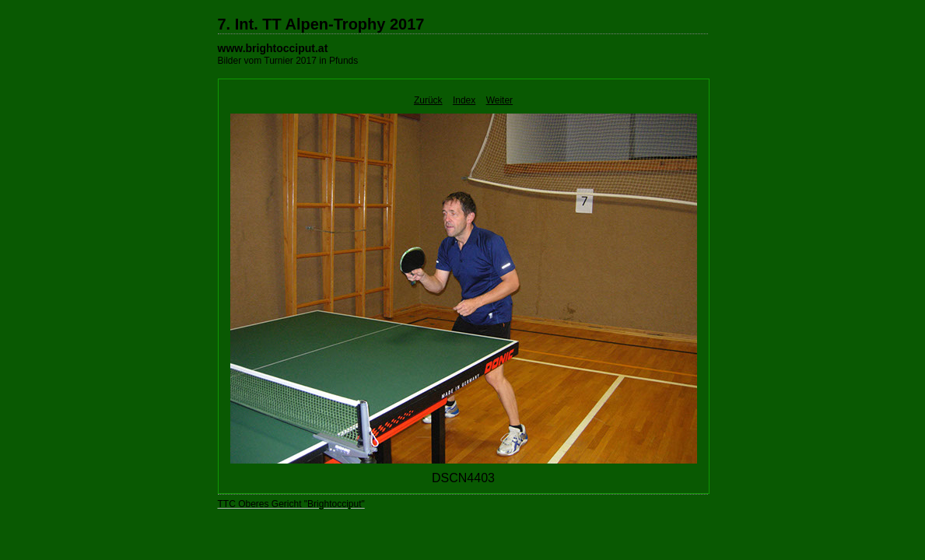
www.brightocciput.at (273, 48)
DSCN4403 (463, 478)
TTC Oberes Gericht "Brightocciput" (291, 504)
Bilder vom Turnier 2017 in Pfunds (288, 61)
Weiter (499, 100)
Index (464, 100)
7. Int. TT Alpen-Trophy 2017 (321, 24)
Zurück (428, 100)
